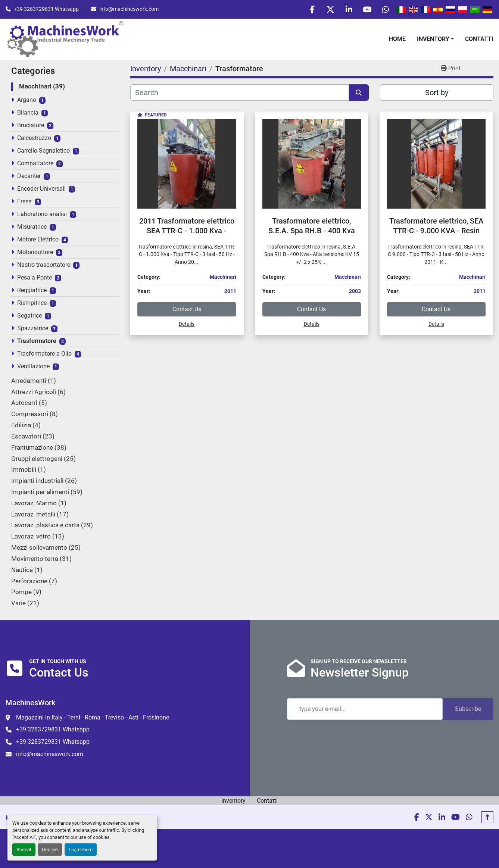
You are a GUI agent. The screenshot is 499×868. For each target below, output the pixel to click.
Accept (24, 850)
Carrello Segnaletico (43, 151)
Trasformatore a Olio (44, 354)
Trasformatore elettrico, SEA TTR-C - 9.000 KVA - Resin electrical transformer (436, 231)
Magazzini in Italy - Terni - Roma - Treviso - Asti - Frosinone (93, 717)
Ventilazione (33, 367)
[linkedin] (347, 10)
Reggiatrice (32, 291)
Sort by (437, 93)
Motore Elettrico (38, 240)
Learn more (81, 850)
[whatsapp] (385, 10)
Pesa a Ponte (35, 278)
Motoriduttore (35, 253)
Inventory (433, 39)
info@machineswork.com (129, 9)
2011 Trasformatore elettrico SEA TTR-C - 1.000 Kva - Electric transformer (187, 231)
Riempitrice (32, 304)
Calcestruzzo (34, 139)
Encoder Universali (41, 189)
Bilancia (28, 113)
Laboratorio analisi (42, 215)
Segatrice (29, 316)
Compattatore (35, 164)
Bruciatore (31, 126)
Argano (27, 101)
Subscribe (468, 709)
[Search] (239, 93)
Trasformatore (37, 342)
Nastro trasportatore (44, 266)
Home (397, 39)
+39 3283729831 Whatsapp (46, 9)
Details (187, 325)
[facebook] (309, 10)
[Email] (365, 709)
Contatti (479, 39)
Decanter (29, 177)
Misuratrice (32, 227)
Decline (50, 850)
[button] (435, 40)
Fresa (24, 202)
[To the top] (487, 817)
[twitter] (328, 10)
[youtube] (366, 10)
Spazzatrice (33, 329)
